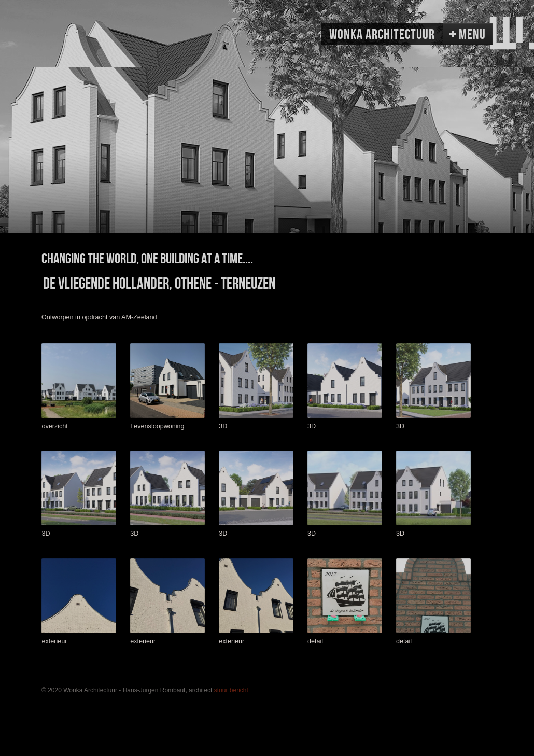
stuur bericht (231, 690)
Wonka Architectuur (382, 35)
